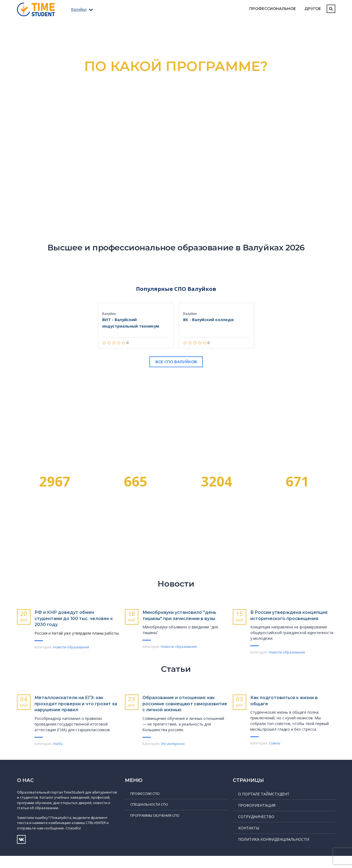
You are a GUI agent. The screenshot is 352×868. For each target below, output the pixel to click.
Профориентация (257, 817)
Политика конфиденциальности (274, 851)
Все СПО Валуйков (176, 362)
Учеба (58, 750)
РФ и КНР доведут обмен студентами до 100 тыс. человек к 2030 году (69, 618)
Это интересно (173, 756)
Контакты (249, 840)
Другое (313, 9)
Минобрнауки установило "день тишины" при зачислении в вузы (178, 618)
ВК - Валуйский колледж (211, 319)
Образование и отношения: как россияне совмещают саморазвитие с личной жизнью (180, 713)
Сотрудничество (256, 829)
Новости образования (71, 647)
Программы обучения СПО (155, 828)
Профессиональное (273, 9)
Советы (274, 749)
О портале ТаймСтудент (264, 806)
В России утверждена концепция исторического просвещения (287, 618)
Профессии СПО (145, 806)
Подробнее (176, 158)
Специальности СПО (149, 816)
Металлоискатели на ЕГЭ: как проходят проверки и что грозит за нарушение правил (75, 710)
